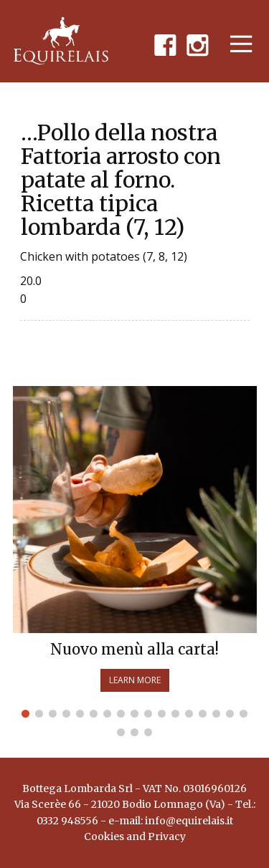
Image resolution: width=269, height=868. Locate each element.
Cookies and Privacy (135, 836)
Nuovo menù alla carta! (134, 650)
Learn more (135, 680)
